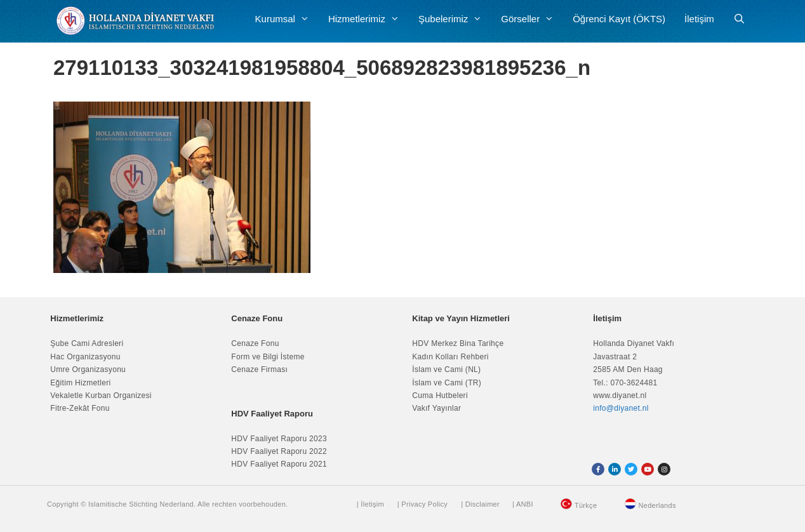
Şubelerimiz (455, 19)
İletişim (699, 19)
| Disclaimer (480, 504)
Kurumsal (287, 19)
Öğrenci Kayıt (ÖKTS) (619, 19)
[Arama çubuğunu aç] (739, 19)
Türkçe (586, 505)
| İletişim (370, 504)
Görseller (532, 19)
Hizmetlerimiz (369, 19)
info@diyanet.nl (621, 408)
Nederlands (657, 505)
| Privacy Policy (422, 504)
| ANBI (523, 504)
